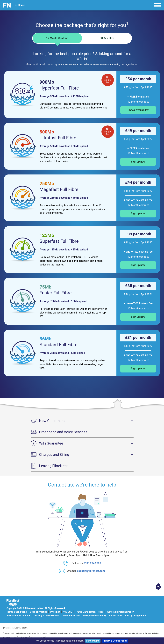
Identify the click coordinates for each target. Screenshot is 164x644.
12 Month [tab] (57, 40)
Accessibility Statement (19, 616)
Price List (55, 612)
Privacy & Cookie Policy (115, 641)
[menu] (157, 5)
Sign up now (138, 162)
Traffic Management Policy (89, 612)
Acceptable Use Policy (94, 616)
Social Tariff (115, 616)
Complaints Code (71, 616)
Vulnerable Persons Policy (120, 612)
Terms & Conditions (17, 612)
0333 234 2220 (92, 563)
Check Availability (138, 110)
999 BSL (68, 612)
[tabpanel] (82, 211)
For (19, 5)
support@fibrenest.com (91, 571)
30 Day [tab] (107, 38)
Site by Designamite (135, 616)
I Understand (93, 641)
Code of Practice (39, 612)
